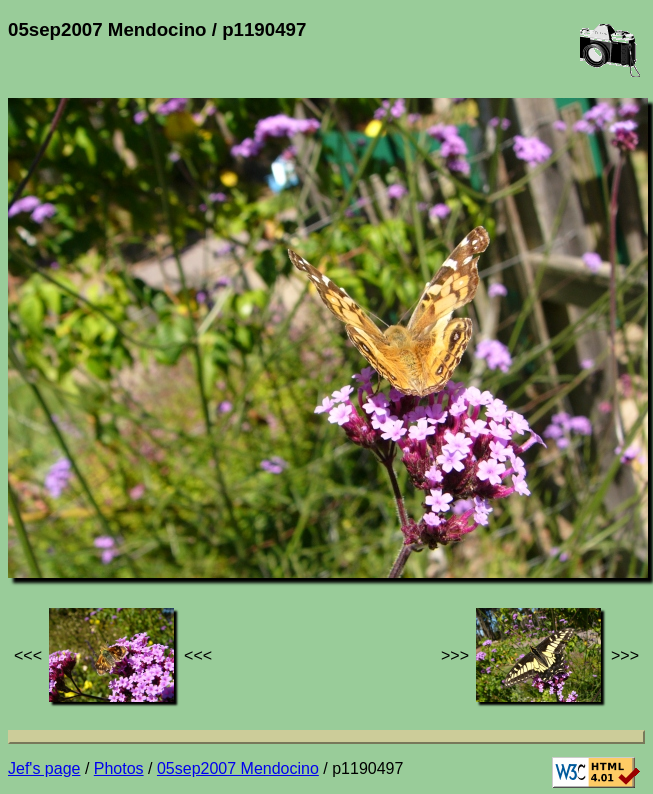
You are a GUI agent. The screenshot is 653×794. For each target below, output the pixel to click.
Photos (119, 768)
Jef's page (44, 768)
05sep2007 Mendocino (238, 768)
